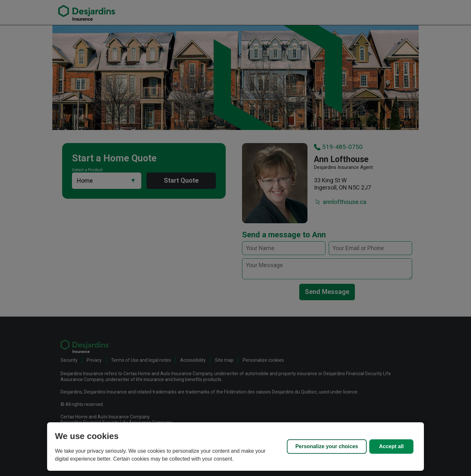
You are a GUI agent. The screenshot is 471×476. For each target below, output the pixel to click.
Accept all (392, 446)
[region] (235, 447)
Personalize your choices (327, 446)
